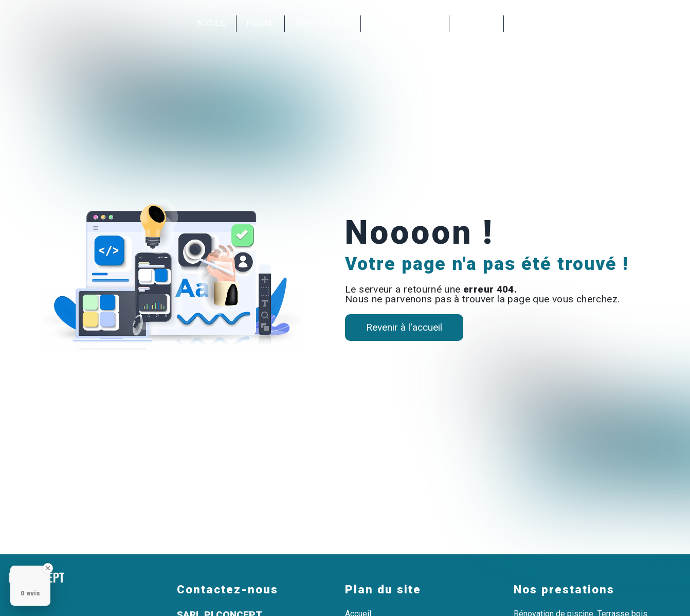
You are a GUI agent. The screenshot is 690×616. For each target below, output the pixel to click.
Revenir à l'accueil (404, 327)
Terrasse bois (323, 23)
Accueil (211, 23)
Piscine (260, 23)
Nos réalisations (405, 23)
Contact (476, 23)
